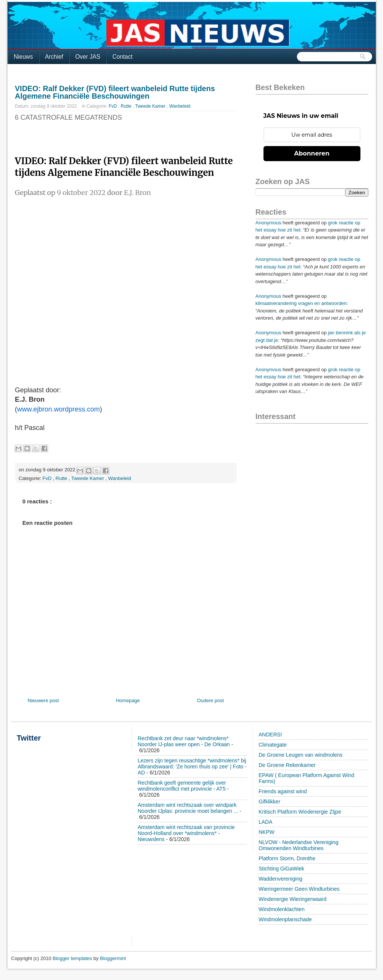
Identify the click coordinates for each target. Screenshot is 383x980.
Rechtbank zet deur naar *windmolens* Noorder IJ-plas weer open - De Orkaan (184, 741)
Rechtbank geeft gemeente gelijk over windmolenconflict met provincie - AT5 (182, 786)
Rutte (127, 106)
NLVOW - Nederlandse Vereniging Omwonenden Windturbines (298, 845)
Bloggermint (113, 958)
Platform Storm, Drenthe (287, 858)
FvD (113, 106)
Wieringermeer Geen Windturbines (299, 889)
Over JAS (88, 57)
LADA (266, 822)
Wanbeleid (180, 106)
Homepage (128, 700)
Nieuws (23, 57)
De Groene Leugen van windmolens (300, 755)
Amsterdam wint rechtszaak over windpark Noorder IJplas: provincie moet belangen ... (188, 808)
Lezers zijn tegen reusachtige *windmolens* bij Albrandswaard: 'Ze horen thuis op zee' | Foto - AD (192, 767)
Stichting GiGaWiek (281, 869)
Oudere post (210, 700)
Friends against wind (283, 791)
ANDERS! (270, 735)
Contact (123, 57)
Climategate (273, 745)
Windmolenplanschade (285, 919)
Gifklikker (269, 802)
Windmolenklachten (282, 909)
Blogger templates (73, 958)
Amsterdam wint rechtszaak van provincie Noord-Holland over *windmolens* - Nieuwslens (186, 833)
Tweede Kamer (151, 106)
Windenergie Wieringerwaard (293, 899)
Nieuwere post (43, 700)
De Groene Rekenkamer (287, 765)
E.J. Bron (138, 193)
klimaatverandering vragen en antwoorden (301, 303)
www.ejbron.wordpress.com (59, 409)
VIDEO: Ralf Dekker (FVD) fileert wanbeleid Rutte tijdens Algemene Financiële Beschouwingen (115, 92)
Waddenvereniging (280, 879)
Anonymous (269, 223)
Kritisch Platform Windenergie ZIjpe (300, 812)
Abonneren (312, 153)
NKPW (266, 832)
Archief (54, 57)
